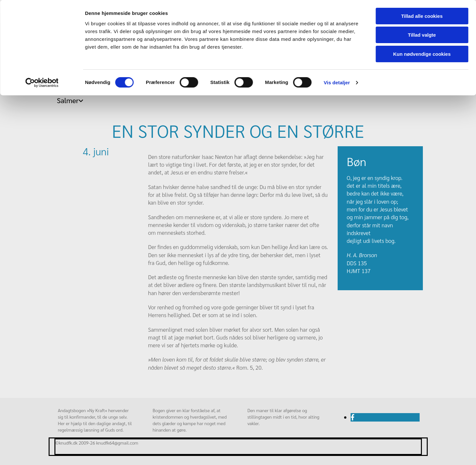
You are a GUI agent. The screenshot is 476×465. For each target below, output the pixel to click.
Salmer (68, 100)
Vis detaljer (337, 83)
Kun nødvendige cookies (422, 54)
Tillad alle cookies (422, 16)
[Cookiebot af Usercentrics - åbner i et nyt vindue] (42, 83)
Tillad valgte (422, 35)
